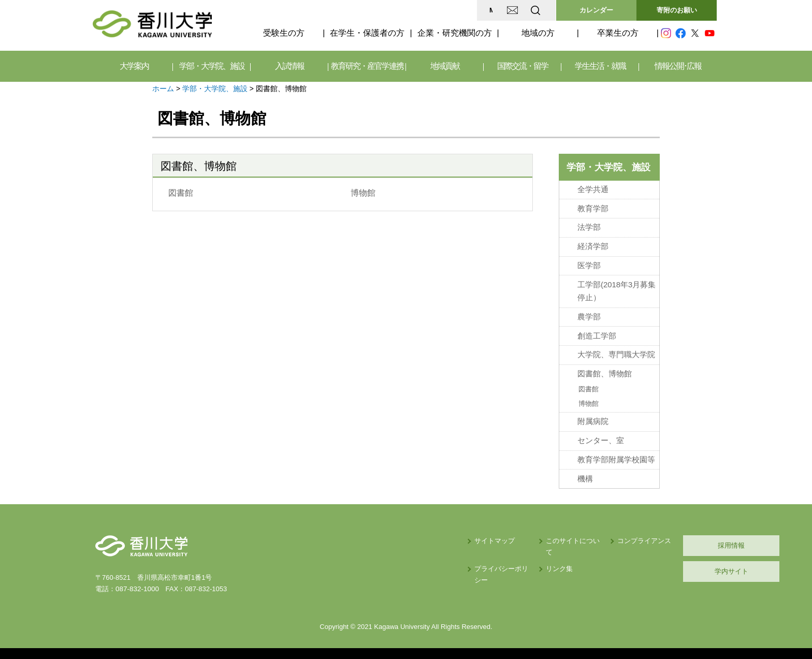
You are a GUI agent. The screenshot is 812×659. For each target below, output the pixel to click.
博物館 (363, 193)
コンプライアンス (567, 536)
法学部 (589, 227)
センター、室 (601, 436)
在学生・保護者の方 (367, 33)
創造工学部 (597, 334)
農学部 (589, 315)
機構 (585, 474)
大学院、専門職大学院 (616, 353)
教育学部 (593, 208)
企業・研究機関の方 (455, 33)
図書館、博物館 (605, 371)
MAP (413, 10)
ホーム (163, 89)
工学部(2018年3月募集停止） (617, 290)
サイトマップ (391, 536)
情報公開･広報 (678, 66)
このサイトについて (485, 536)
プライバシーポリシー (404, 553)
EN (495, 10)
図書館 (181, 193)
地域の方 (538, 33)
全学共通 (593, 189)
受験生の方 (284, 33)
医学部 (589, 265)
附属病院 (593, 418)
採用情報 (668, 541)
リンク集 (469, 553)
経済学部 (593, 245)
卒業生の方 (618, 33)
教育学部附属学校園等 (616, 456)
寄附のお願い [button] (677, 10)
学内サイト (668, 567)
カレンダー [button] (596, 10)
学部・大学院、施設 (215, 89)
